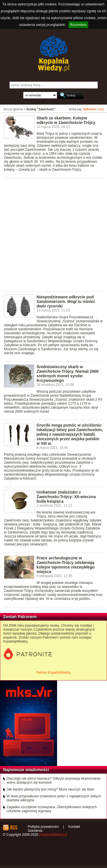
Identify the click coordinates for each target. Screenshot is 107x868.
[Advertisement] (53, 234)
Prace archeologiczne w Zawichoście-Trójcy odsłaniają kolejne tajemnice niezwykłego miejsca (66, 565)
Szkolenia (35, 831)
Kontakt (74, 827)
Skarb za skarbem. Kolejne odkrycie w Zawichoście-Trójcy (66, 120)
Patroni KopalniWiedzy (53, 673)
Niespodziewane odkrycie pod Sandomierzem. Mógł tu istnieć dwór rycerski (66, 301)
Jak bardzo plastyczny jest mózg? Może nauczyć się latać (50, 789)
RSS (14, 828)
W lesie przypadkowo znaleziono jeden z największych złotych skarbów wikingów (54, 798)
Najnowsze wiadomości (26, 770)
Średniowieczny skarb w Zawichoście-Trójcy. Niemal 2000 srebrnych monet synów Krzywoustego (67, 374)
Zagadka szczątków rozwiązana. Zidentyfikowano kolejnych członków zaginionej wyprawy (52, 809)
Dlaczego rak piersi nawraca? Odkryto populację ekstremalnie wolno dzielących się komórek (53, 781)
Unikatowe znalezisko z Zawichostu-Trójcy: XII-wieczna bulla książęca (66, 497)
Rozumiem (78, 25)
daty (101, 109)
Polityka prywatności (43, 827)
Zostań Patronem (20, 617)
